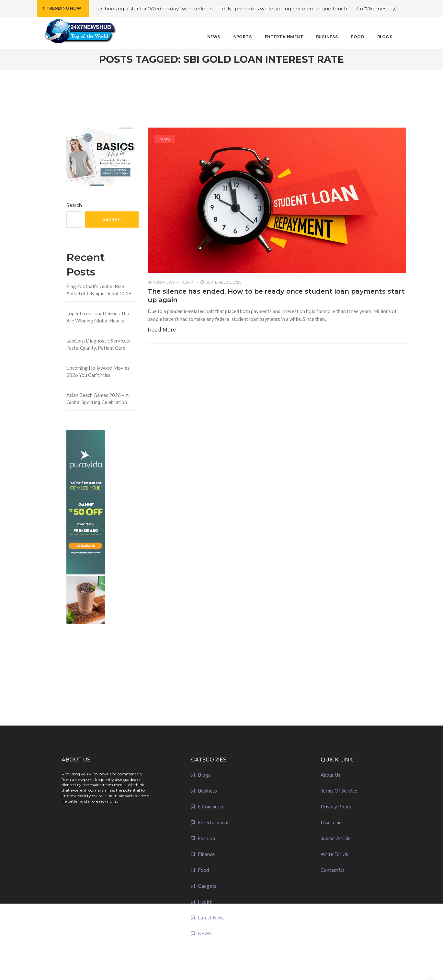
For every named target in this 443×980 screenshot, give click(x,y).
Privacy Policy (336, 806)
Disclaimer (332, 822)
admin (188, 282)
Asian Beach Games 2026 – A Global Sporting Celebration (97, 399)
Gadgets (207, 886)
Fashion (206, 838)
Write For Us (334, 854)
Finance (206, 854)
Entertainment (213, 822)
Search (74, 205)
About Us (330, 775)
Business (207, 791)
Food (203, 870)
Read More (162, 330)
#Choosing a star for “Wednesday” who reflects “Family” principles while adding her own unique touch (222, 9)
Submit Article (336, 838)
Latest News (211, 918)
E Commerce (211, 806)
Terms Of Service (339, 791)
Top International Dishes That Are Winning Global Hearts (99, 317)
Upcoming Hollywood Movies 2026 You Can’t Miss (98, 372)
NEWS (165, 139)
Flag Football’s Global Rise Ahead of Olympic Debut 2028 (99, 290)
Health (205, 902)
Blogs (204, 775)
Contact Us (333, 870)
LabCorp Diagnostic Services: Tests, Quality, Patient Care (98, 344)
